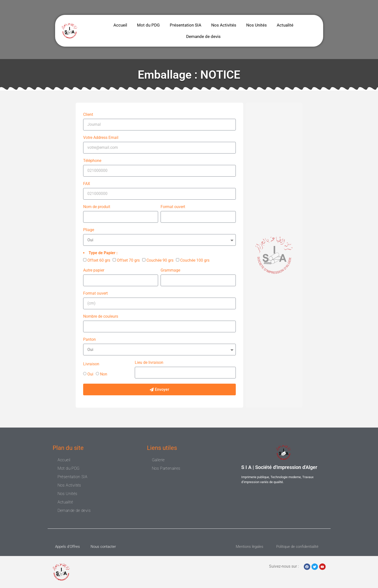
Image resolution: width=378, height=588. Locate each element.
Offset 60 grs (99, 260)
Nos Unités (257, 25)
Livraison (91, 364)
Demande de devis (203, 36)
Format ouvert (173, 207)
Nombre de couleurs (101, 317)
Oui (90, 374)
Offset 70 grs (128, 260)
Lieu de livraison (149, 363)
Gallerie (158, 460)
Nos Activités (224, 25)
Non (104, 374)
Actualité (285, 25)
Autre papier (94, 270)
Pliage (89, 230)
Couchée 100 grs (195, 260)
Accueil (120, 25)
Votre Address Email (101, 138)
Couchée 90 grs (160, 260)
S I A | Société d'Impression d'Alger (279, 467)
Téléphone (92, 161)
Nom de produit (97, 207)
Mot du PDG (148, 25)
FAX (87, 184)
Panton (89, 340)
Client (88, 115)
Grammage (170, 270)
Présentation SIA (186, 25)
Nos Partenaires (166, 468)
